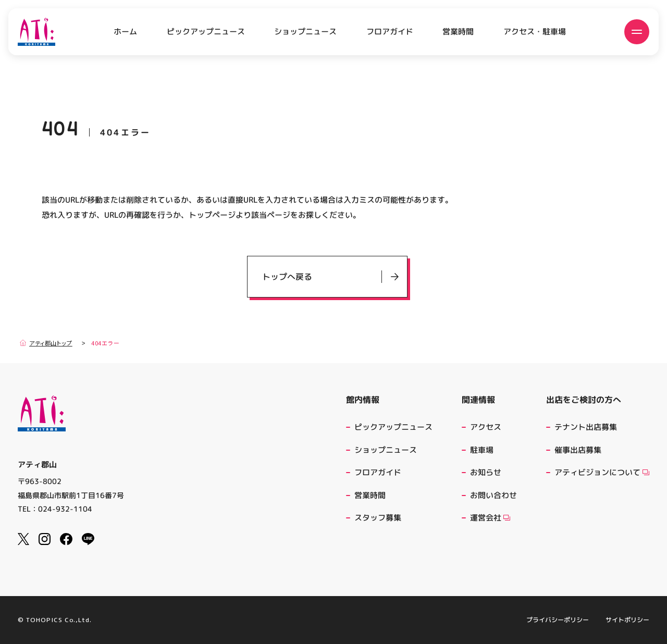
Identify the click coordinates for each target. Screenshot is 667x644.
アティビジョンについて (602, 472)
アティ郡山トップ (46, 343)
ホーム (125, 32)
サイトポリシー (627, 620)
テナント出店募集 (586, 427)
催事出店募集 (578, 450)
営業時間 (458, 32)
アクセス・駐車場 (535, 32)
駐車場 (482, 450)
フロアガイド (390, 32)
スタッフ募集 (378, 518)
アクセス (486, 427)
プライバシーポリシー (558, 620)
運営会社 (490, 518)
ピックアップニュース (206, 32)
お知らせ (486, 472)
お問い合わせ (493, 495)
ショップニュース (305, 32)
